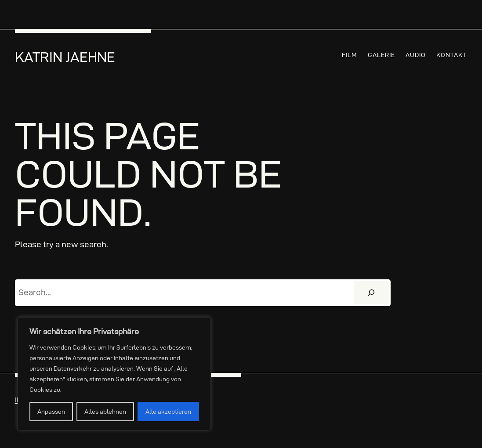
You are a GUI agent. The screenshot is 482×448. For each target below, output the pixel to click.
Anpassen (51, 412)
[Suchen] (371, 293)
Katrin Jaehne (65, 57)
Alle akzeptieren (168, 412)
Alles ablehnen (105, 412)
